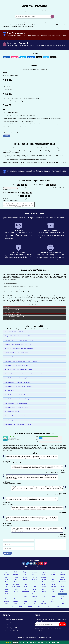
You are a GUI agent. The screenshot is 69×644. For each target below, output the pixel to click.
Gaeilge (25, 587)
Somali (25, 602)
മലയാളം (63, 592)
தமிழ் (6, 604)
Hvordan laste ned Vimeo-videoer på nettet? (17, 366)
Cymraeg (20, 607)
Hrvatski (63, 578)
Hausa (7, 585)
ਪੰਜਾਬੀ (44, 597)
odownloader (57, 629)
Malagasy (44, 592)
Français (25, 573)
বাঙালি (44, 575)
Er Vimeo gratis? (9, 391)
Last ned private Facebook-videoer (15, 623)
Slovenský (6, 602)
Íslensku (63, 585)
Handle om (21, 638)
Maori (16, 595)
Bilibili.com (46, 57)
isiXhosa (30, 607)
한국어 (25, 590)
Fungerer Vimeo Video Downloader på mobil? (17, 337)
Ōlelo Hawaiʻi (16, 585)
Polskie (25, 597)
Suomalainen (63, 580)
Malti (7, 595)
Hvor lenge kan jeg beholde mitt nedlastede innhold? (19, 349)
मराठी (25, 595)
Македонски (34, 592)
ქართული (25, 582)
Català (7, 578)
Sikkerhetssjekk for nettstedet (13, 631)
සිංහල (63, 600)
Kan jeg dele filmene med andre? (13, 358)
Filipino (53, 580)
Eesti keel (44, 580)
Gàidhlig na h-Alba (16, 600)
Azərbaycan (16, 575)
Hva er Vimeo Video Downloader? (14, 332)
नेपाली (53, 595)
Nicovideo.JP (53, 57)
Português (34, 597)
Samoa (7, 600)
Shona (44, 600)
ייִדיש (39, 607)
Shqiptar (44, 573)
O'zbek (63, 604)
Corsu (53, 578)
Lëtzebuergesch (25, 592)
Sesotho (35, 600)
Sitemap (48, 638)
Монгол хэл (34, 595)
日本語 (44, 587)
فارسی (16, 597)
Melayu (53, 592)
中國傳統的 (44, 578)
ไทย (25, 604)
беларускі (35, 575)
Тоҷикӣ (63, 602)
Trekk (54, 642)
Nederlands (25, 580)
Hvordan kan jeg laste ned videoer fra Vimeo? (17, 395)
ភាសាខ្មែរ (16, 590)
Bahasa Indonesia (16, 587)
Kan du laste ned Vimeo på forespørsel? (15, 404)
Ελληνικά (44, 582)
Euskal (25, 575)
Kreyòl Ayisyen (63, 582)
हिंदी (34, 585)
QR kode (37, 629)
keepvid (46, 632)
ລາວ (53, 590)
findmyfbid (44, 629)
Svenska (53, 602)
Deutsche (35, 582)
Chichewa (25, 578)
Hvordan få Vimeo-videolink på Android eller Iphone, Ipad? (20, 362)
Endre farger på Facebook (13, 626)
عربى (63, 573)
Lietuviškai (16, 592)
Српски (25, 600)
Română (53, 597)
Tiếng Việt (11, 607)
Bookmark (40, 642)
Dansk (16, 580)
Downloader (16, 642)
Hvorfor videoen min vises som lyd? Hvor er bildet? (18, 370)
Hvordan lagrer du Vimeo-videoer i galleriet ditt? (18, 425)
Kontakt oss (42, 638)
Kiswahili (44, 602)
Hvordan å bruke (24, 642)
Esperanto (35, 580)
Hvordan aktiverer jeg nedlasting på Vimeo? (17, 408)
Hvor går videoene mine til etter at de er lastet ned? (18, 341)
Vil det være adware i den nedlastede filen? (16, 353)
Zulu (58, 607)
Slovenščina (16, 602)
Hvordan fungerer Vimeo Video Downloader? (17, 383)
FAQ (49, 642)
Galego (16, 582)
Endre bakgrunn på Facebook (14, 629)
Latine (63, 590)
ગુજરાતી (53, 582)
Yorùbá (49, 607)
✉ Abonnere (63, 625)
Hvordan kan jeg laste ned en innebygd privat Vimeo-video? (21, 379)
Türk (34, 604)
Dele (46, 642)
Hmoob (44, 585)
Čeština (7, 580)
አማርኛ (53, 573)
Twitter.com (23, 57)
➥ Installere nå (7, 136)
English (7, 573)
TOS (26, 638)
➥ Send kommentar (8, 554)
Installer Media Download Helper (19, 43)
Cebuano (16, 578)
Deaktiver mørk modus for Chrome (15, 620)
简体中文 (34, 578)
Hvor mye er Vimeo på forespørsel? (14, 417)
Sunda (35, 602)
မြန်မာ (44, 595)
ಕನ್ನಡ (63, 587)
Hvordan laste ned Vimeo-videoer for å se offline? (18, 387)
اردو (53, 604)
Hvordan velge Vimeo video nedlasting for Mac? (18, 421)
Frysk (7, 582)
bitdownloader (39, 632)
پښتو (7, 597)
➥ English (8, 642)
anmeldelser (33, 642)
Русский (63, 597)
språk (58, 642)
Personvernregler (33, 638)
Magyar (53, 585)
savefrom (50, 629)
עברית (25, 585)
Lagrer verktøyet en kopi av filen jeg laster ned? (17, 345)
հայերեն (6, 575)
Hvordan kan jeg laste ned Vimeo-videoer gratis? (18, 400)
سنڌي (53, 600)
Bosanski (53, 575)
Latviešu (7, 592)
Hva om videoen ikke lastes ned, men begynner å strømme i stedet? (23, 374)
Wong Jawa (53, 587)
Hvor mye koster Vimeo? (11, 412)
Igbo (7, 587)
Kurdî (35, 590)
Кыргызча (44, 590)
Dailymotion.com (31, 57)
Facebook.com (6, 57)
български (63, 575)
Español (16, 573)
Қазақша (7, 590)
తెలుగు (16, 604)
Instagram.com (15, 57)
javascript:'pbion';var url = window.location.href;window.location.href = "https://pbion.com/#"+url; (19, 205)
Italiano (35, 587)
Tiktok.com (39, 57)
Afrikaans (35, 573)
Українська (44, 604)
